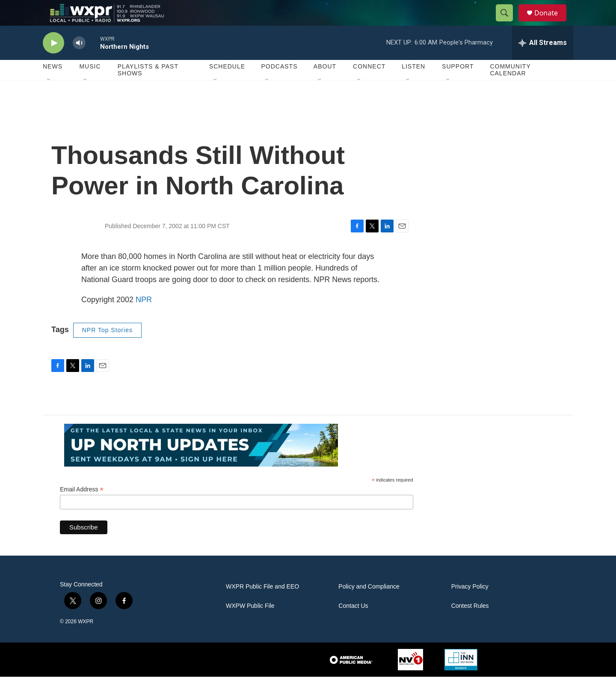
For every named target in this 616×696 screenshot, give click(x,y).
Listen (413, 86)
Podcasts (279, 86)
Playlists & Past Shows (148, 89)
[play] (53, 62)
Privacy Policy (470, 606)
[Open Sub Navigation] (49, 99)
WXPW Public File (250, 625)
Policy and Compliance (369, 606)
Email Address (82, 509)
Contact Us (353, 625)
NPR (144, 319)
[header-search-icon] (508, 23)
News (53, 86)
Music (90, 86)
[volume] (79, 62)
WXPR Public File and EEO (262, 606)
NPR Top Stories (107, 349)
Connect (369, 86)
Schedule (227, 86)
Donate (551, 22)
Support (458, 86)
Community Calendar (510, 89)
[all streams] (543, 62)
